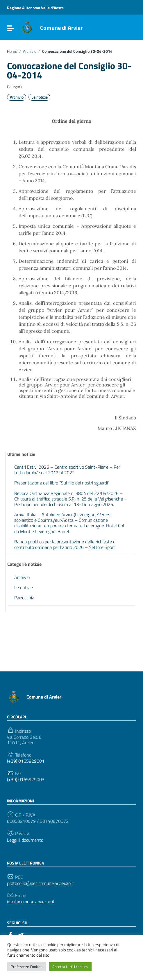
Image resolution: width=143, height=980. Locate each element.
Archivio (30, 51)
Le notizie (40, 97)
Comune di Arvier (61, 28)
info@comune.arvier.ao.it (31, 902)
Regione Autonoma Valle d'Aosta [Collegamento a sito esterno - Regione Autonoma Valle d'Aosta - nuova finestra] (35, 8)
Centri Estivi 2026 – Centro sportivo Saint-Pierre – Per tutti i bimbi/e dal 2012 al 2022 (67, 470)
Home (12, 51)
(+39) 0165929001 (26, 761)
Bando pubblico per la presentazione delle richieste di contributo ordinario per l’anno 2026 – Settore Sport (65, 544)
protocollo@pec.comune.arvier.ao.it (41, 883)
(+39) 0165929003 (26, 779)
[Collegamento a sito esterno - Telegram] (21, 934)
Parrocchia (24, 598)
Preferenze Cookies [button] (27, 967)
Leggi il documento (25, 840)
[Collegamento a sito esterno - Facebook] (10, 934)
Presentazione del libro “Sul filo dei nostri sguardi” (62, 483)
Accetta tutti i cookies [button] (70, 967)
